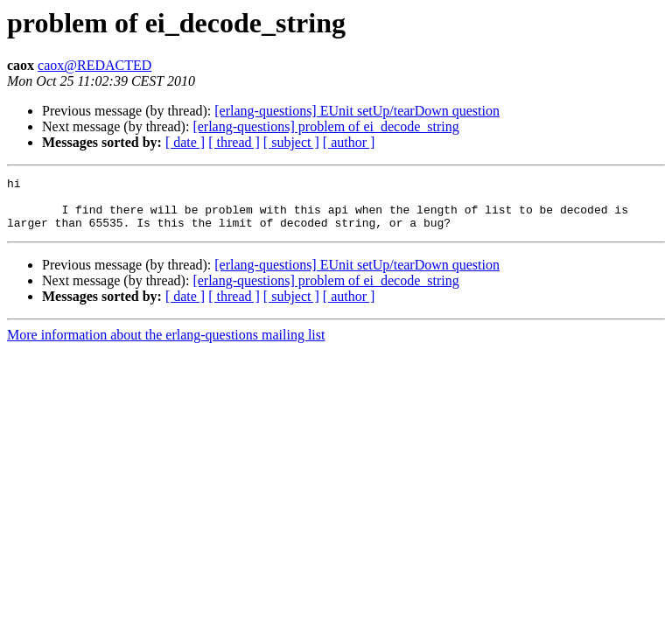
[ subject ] (291, 142)
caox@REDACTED (94, 65)
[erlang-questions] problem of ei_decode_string (325, 126)
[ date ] (185, 142)
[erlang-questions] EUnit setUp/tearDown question (357, 111)
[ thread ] (234, 142)
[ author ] (349, 142)
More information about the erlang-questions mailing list (166, 345)
